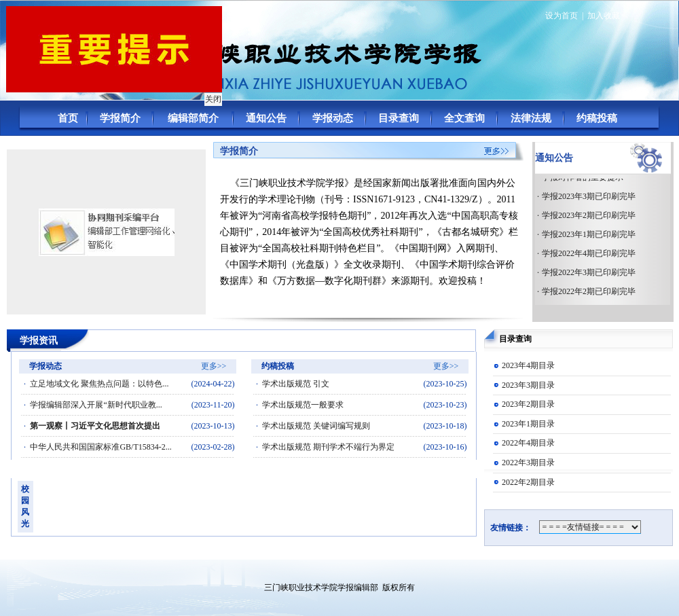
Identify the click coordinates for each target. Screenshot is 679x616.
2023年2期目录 (528, 404)
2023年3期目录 (528, 385)
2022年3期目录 (528, 463)
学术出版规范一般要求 (303, 405)
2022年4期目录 (528, 443)
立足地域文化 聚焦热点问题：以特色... (99, 384)
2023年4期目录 (528, 365)
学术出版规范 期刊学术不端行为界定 (328, 447)
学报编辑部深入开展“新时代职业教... (96, 405)
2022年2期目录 (528, 482)
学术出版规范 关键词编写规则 (316, 426)
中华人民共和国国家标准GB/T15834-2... (100, 447)
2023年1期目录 (528, 424)
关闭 (212, 98)
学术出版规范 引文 (296, 384)
